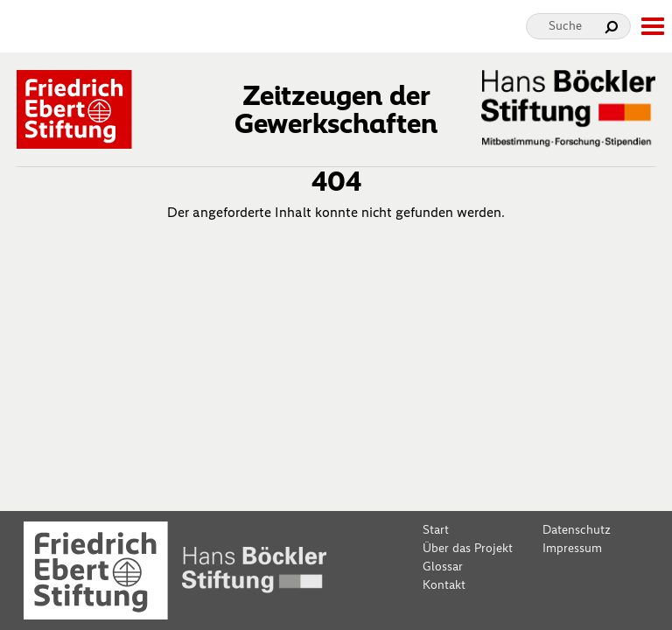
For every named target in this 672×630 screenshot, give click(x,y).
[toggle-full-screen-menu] (652, 26)
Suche (565, 26)
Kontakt (444, 585)
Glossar (443, 567)
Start (436, 530)
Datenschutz (577, 530)
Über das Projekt (468, 548)
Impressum (572, 548)
